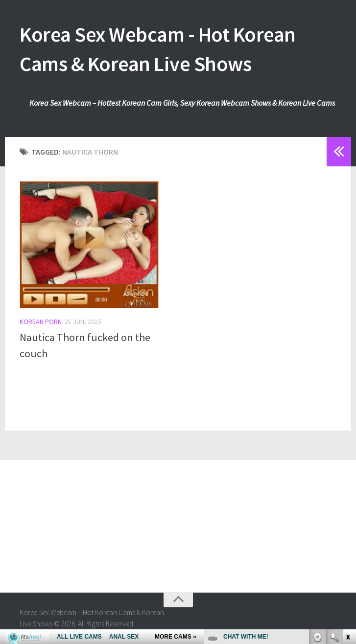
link (347, 491)
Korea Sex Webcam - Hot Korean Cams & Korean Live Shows (158, 49)
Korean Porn (41, 322)
